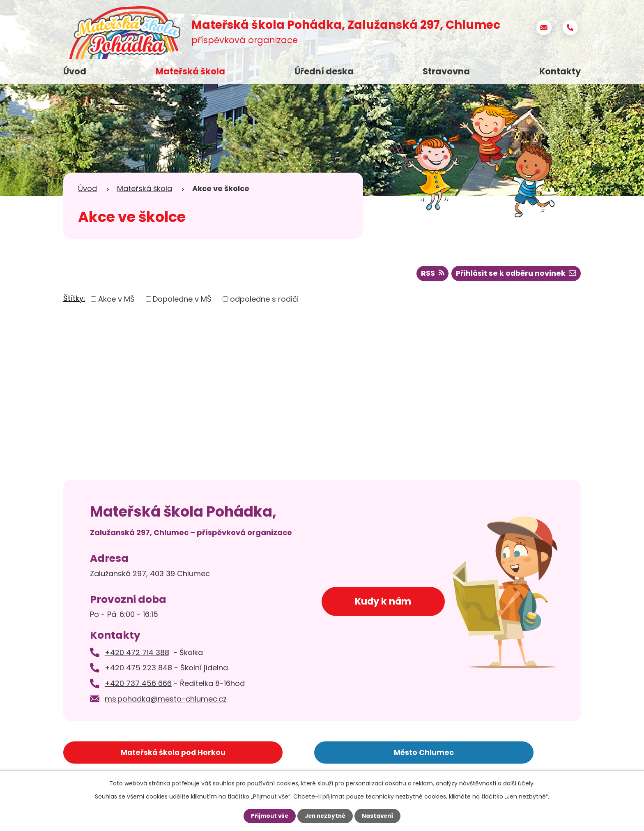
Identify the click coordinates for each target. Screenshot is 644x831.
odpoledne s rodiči (264, 300)
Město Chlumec (299, 753)
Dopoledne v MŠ (182, 300)
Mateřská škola (190, 71)
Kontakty (560, 71)
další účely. (519, 783)
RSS (430, 275)
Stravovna (446, 71)
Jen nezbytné (325, 816)
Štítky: (74, 299)
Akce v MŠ (116, 300)
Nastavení (379, 816)
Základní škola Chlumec (469, 753)
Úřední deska (324, 71)
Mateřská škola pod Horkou (128, 753)
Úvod (75, 71)
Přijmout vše (268, 816)
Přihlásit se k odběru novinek (515, 275)
